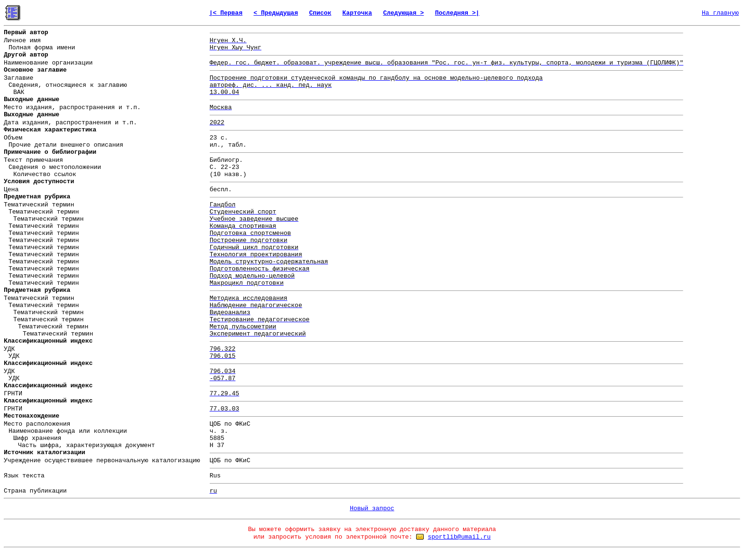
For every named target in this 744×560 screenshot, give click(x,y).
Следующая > (403, 13)
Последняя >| (457, 13)
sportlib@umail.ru (459, 537)
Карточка (357, 13)
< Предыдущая (276, 13)
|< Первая (226, 13)
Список (320, 13)
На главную (720, 13)
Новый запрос (372, 509)
